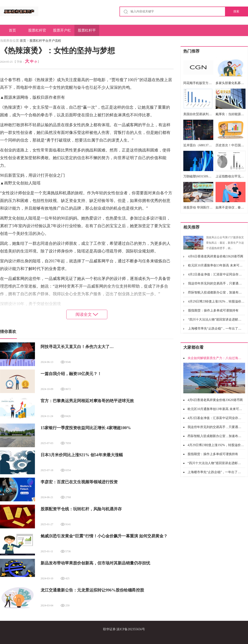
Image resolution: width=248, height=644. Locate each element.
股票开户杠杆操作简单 (62, 32)
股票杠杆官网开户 (37, 32)
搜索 (236, 11)
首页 (12, 30)
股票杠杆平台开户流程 (87, 32)
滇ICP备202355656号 (131, 629)
